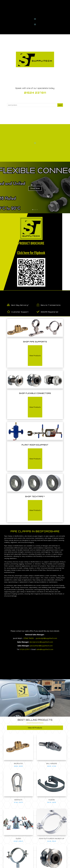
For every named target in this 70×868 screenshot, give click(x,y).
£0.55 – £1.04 (52, 766)
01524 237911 (35, 93)
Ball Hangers (52, 763)
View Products (35, 356)
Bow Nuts (18, 800)
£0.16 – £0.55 (52, 802)
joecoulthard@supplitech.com (41, 646)
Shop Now (35, 188)
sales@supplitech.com (45, 649)
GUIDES (18, 839)
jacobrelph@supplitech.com (46, 638)
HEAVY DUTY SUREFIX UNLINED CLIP (52, 839)
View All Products (35, 728)
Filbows (52, 800)
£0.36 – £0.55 (18, 766)
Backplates (18, 763)
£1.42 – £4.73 (18, 802)
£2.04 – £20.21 (18, 841)
